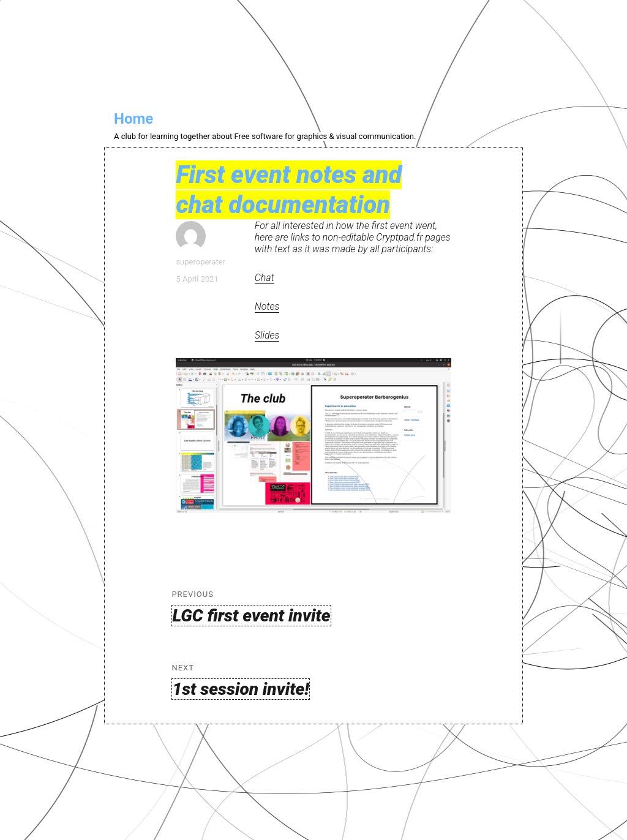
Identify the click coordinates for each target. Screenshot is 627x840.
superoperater (201, 262)
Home (133, 119)
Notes (267, 306)
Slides (267, 335)
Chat (265, 278)
